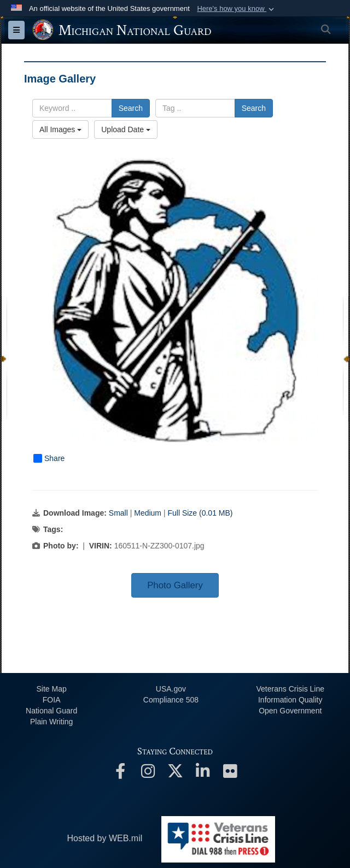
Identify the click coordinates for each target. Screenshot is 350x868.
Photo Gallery (175, 585)
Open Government (290, 711)
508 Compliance (171, 700)
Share (49, 458)
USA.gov (171, 689)
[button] (237, 9)
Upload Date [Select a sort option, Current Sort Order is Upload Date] (126, 129)
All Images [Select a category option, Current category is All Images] (60, 129)
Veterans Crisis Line (290, 689)
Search (131, 108)
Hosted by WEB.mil (104, 838)
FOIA (52, 700)
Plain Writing (51, 722)
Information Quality (290, 700)
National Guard (51, 711)
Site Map (52, 689)
